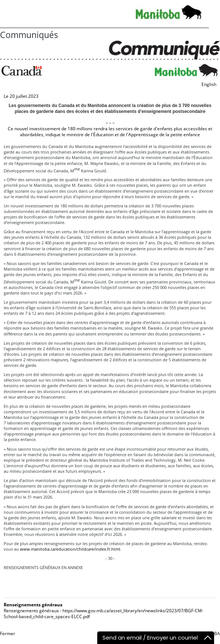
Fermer (8, 633)
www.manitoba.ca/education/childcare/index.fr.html (70, 549)
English (209, 84)
